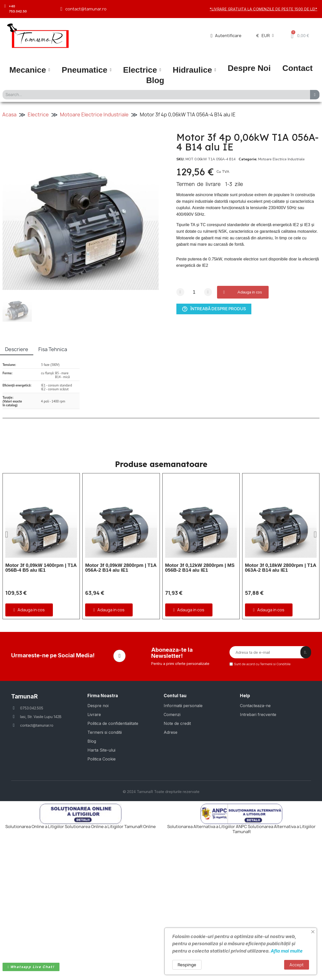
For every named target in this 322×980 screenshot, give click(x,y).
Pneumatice (87, 70)
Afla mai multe (287, 951)
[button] (244, 292)
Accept (297, 965)
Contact (297, 68)
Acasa (9, 115)
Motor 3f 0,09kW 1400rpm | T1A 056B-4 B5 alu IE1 (41, 568)
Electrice (142, 70)
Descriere (17, 349)
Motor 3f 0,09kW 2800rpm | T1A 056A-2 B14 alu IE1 (121, 568)
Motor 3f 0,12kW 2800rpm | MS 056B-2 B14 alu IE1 (200, 568)
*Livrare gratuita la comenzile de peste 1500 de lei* (263, 9)
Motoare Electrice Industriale (94, 115)
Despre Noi (249, 68)
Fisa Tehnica (53, 349)
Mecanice (30, 70)
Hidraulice (195, 70)
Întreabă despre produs (214, 309)
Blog (155, 80)
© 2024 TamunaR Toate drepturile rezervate (161, 921)
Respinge (187, 965)
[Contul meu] (226, 36)
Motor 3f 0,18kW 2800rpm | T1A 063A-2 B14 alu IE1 (281, 568)
